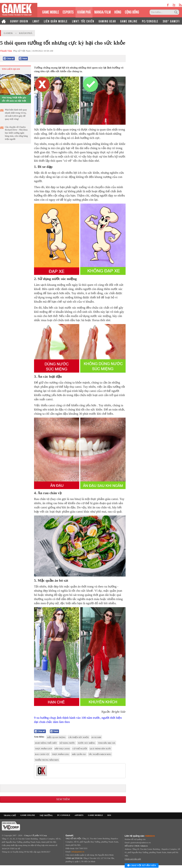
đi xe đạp (96, 737)
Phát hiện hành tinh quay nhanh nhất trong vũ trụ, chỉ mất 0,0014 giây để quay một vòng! (16, 114)
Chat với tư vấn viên (142, 866)
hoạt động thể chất (46, 743)
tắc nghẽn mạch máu (100, 754)
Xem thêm (63, 799)
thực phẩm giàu (61, 754)
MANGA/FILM (102, 12)
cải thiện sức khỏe (79, 737)
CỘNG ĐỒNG (132, 12)
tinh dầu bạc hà (107, 743)
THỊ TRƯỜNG (46, 815)
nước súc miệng (87, 743)
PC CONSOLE (64, 815)
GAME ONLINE (129, 21)
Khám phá (26, 33)
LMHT (36, 21)
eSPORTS (68, 12)
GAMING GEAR (107, 21)
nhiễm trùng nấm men (47, 760)
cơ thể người (80, 749)
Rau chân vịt (42, 754)
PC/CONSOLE (150, 21)
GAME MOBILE (51, 12)
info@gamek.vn (78, 852)
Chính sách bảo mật (133, 859)
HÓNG (118, 12)
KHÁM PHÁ (84, 12)
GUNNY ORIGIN (19, 21)
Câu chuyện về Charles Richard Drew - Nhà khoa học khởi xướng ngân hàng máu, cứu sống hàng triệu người (16, 133)
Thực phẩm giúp (43, 749)
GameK (8, 33)
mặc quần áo (79, 754)
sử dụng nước (67, 743)
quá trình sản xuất (100, 749)
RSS (109, 815)
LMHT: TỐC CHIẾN (83, 21)
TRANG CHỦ (10, 815)
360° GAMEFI (171, 21)
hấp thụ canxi (62, 749)
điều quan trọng (56, 737)
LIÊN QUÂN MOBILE (56, 21)
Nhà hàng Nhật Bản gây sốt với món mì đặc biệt (14, 99)
